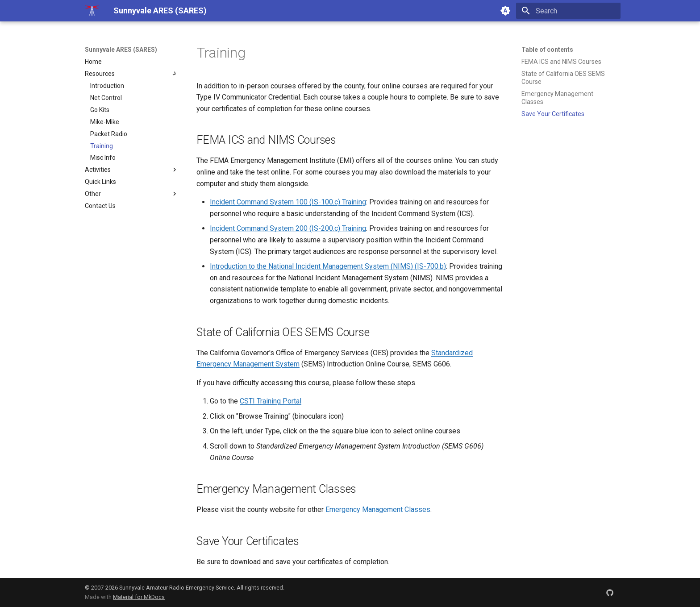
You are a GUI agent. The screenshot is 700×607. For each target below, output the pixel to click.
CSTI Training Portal (271, 401)
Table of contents (547, 50)
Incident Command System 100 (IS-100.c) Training (288, 202)
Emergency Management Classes (378, 509)
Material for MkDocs (139, 597)
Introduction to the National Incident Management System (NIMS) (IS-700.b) (328, 266)
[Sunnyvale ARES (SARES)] (92, 11)
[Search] (568, 11)
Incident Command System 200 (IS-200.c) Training (288, 228)
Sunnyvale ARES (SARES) (121, 50)
